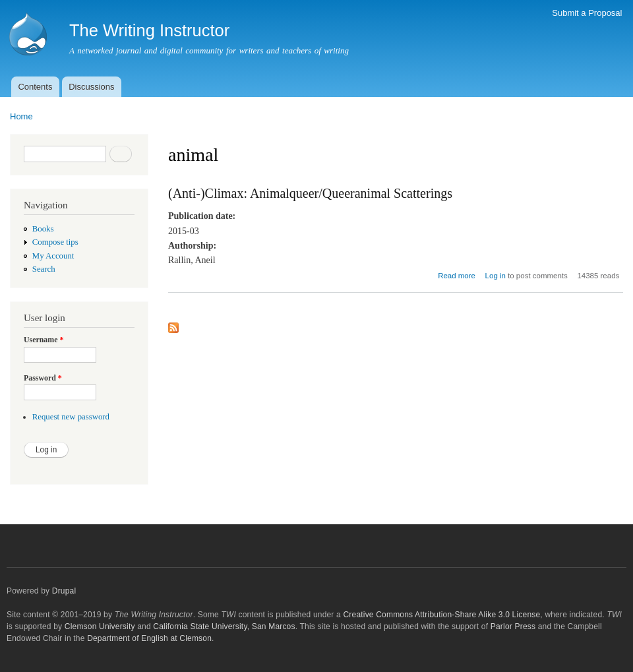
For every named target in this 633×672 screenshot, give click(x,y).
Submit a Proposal (587, 13)
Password (43, 378)
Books (43, 229)
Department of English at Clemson (149, 638)
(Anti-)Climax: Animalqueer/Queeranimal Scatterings (310, 193)
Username (44, 340)
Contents (35, 87)
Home (21, 116)
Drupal (64, 591)
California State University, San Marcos (224, 626)
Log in (496, 276)
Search (44, 269)
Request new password (71, 417)
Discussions (91, 87)
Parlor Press (513, 626)
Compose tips (55, 242)
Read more (457, 276)
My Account (53, 256)
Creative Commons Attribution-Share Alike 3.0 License (441, 615)
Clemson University (100, 626)
